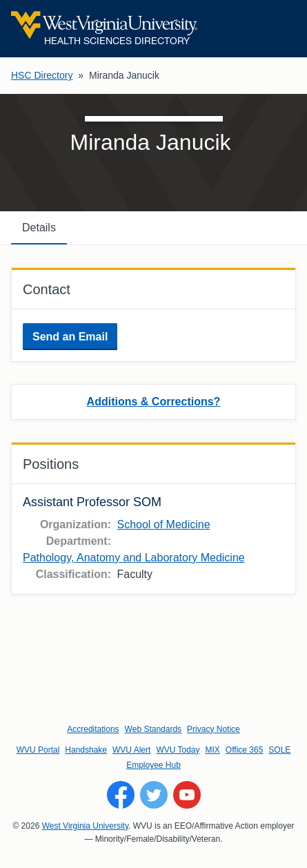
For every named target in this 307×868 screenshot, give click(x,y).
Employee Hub (153, 765)
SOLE (279, 750)
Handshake (86, 750)
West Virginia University (85, 826)
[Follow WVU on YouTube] (187, 795)
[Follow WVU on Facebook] (121, 795)
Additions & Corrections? (154, 402)
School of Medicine (163, 524)
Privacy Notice (214, 729)
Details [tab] (39, 228)
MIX (213, 750)
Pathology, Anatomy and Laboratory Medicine (134, 558)
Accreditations (93, 729)
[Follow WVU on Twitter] (154, 795)
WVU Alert (131, 750)
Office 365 (244, 750)
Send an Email (70, 337)
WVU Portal (38, 750)
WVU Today (178, 750)
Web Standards (153, 729)
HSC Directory (42, 75)
